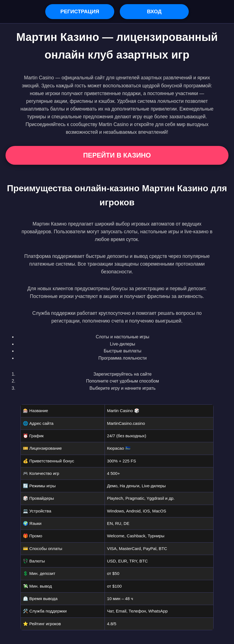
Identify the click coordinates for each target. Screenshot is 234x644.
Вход (154, 11)
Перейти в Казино (117, 155)
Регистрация (80, 11)
